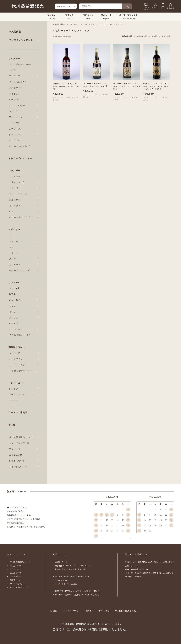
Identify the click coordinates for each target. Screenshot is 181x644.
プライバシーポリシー (71, 611)
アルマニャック (17, 182)
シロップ (14, 389)
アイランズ (15, 76)
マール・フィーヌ (18, 194)
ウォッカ (14, 241)
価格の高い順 (142, 36)
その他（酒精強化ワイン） (22, 371)
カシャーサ (15, 264)
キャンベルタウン (18, 82)
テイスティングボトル (21, 40)
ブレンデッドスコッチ (20, 64)
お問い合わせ (104, 611)
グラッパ (14, 188)
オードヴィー (16, 206)
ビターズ (13, 323)
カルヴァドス (16, 200)
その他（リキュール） (20, 335)
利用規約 (53, 611)
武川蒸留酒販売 (59, 24)
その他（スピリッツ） (20, 270)
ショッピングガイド (19, 443)
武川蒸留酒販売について (21, 437)
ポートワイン (16, 359)
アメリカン (15, 123)
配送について (15, 569)
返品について (15, 573)
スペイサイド (16, 88)
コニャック (15, 176)
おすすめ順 (166, 36)
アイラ (12, 70)
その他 (12, 425)
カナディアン (89, 24)
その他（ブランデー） (20, 217)
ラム (11, 247)
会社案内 (90, 611)
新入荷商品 (15, 31)
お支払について (16, 566)
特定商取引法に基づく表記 (126, 611)
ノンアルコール (17, 383)
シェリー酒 (15, 353)
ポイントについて (18, 467)
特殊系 (12, 312)
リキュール (14, 282)
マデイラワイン (17, 365)
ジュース (13, 400)
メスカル (14, 259)
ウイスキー (74, 24)
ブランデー (14, 170)
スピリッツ (14, 229)
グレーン (13, 111)
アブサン (14, 318)
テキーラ (14, 253)
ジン (11, 235)
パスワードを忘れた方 (19, 587)
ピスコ (12, 211)
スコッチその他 (17, 105)
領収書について (17, 461)
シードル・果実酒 (18, 412)
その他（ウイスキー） (20, 146)
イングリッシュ (17, 140)
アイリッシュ (16, 117)
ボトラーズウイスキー (20, 158)
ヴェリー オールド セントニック (112, 24)
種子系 (12, 306)
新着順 (154, 36)
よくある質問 (16, 455)
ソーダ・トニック (18, 394)
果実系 (12, 294)
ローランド (15, 99)
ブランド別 (15, 288)
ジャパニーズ (16, 135)
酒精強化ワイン (17, 347)
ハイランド (15, 94)
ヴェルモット (16, 329)
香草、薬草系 (16, 300)
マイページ (15, 449)
